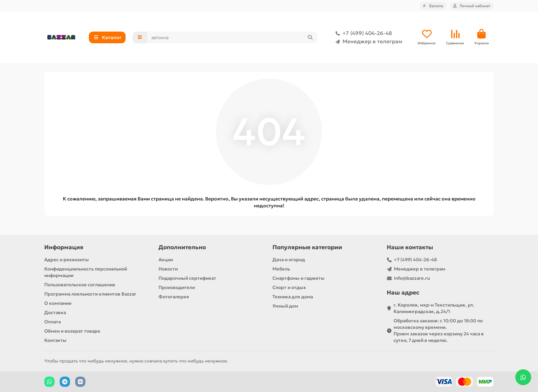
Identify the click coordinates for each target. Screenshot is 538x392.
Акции (166, 260)
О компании (58, 303)
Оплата (52, 322)
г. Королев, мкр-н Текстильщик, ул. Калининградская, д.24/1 (434, 308)
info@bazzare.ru (412, 278)
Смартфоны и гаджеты (299, 278)
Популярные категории (307, 247)
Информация (64, 247)
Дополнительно (182, 247)
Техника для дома (293, 297)
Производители (177, 287)
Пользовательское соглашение (80, 285)
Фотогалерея (174, 297)
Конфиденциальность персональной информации (86, 272)
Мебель (281, 269)
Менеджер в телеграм (367, 42)
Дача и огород (289, 260)
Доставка (55, 313)
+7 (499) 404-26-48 (362, 33)
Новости (168, 269)
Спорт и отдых (289, 287)
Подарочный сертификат (187, 278)
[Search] (232, 37)
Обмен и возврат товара (72, 331)
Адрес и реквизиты (67, 260)
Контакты (55, 340)
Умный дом (285, 306)
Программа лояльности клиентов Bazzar (90, 294)
